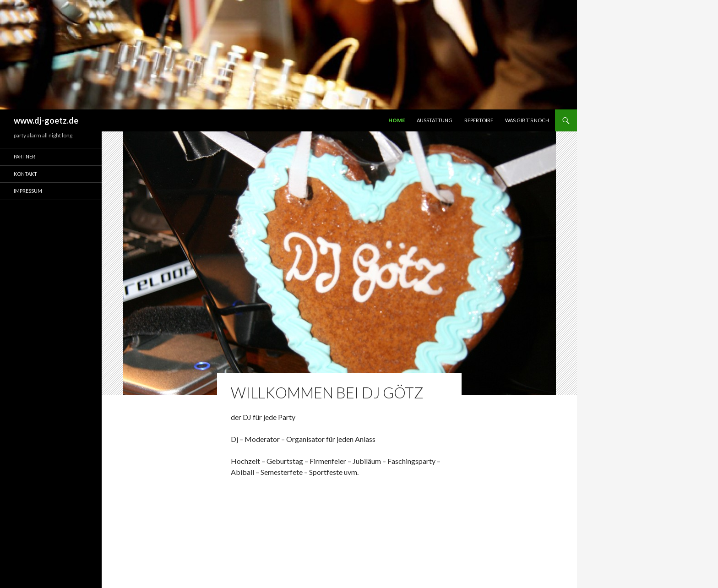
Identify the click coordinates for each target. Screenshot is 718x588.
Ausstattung (435, 120)
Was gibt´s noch (527, 120)
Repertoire (479, 120)
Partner (24, 156)
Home (397, 120)
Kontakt (25, 174)
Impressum (28, 191)
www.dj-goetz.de (46, 120)
